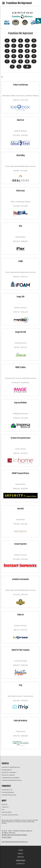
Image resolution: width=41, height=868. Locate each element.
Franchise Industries (8, 792)
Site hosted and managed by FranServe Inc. (15, 842)
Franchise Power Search (9, 795)
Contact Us (5, 807)
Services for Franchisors (9, 772)
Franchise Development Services (12, 780)
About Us (5, 804)
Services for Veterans (8, 775)
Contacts (20, 864)
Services (21, 857)
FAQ (3, 810)
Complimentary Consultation (11, 778)
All (27, 67)
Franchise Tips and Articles (10, 815)
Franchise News (6, 812)
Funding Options (7, 770)
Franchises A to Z (7, 790)
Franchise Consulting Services (11, 767)
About (20, 853)
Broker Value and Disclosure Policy (14, 835)
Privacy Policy (7, 837)
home (21, 850)
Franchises (21, 860)
